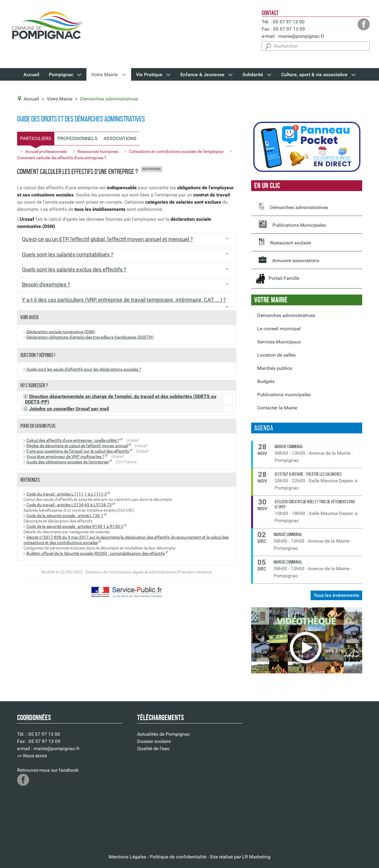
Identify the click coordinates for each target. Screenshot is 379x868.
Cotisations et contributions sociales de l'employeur (176, 151)
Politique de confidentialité (178, 857)
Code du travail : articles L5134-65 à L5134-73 (69, 505)
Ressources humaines (98, 151)
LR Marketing (256, 857)
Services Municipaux (279, 342)
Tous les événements (336, 595)
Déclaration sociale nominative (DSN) (61, 332)
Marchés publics (275, 368)
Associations (120, 138)
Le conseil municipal (279, 329)
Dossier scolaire (154, 741)
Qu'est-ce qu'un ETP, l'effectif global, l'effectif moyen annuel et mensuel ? (107, 239)
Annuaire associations (289, 259)
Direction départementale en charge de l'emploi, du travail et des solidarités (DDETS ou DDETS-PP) (121, 399)
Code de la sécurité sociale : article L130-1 (65, 516)
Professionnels (77, 138)
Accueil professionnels (46, 151)
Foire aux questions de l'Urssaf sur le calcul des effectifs (78, 451)
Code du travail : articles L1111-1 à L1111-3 (67, 494)
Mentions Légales (127, 857)
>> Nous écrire (32, 756)
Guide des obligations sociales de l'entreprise (68, 462)
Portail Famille (277, 279)
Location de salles (276, 355)
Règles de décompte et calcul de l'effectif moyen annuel (77, 446)
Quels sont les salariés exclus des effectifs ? (74, 270)
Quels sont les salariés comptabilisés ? (68, 255)
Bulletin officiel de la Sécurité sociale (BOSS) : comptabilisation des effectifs (96, 554)
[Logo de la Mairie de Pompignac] (47, 27)
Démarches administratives (293, 206)
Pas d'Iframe (310, 776)
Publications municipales (284, 395)
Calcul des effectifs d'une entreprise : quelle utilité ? (73, 440)
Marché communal (289, 446)
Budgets (266, 381)
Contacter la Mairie (277, 408)
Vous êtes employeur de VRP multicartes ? (65, 457)
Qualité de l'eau (153, 748)
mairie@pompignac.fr (301, 36)
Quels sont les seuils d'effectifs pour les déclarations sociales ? (84, 369)
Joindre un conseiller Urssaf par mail (69, 409)
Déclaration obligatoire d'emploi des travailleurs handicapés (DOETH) (90, 337)
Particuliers (36, 138)
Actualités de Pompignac (164, 734)
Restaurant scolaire (285, 242)
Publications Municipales (292, 224)
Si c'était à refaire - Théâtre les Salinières (308, 474)
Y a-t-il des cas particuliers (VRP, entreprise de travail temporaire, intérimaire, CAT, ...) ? (124, 300)
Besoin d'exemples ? (46, 285)
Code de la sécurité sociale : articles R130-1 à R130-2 (75, 527)
